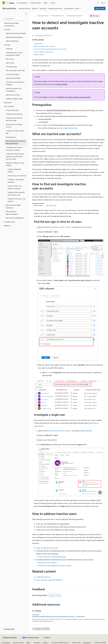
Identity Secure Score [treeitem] (13, 95)
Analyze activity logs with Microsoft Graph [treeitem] (14, 119)
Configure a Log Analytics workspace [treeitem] (16, 181)
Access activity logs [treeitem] (12, 110)
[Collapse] (26, 14)
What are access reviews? (48, 563)
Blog (28, 643)
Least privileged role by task (67, 128)
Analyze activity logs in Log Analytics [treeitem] (16, 200)
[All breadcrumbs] (34, 16)
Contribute (37, 643)
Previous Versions (18, 643)
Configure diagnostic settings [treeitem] (14, 171)
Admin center (100, 8)
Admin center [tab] (38, 205)
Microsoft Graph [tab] (51, 205)
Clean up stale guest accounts (47, 548)
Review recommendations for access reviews (55, 565)
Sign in (103, 3)
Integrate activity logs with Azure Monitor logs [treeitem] (16, 194)
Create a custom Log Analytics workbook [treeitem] (14, 187)
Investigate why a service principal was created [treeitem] (14, 149)
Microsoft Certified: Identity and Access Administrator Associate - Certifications (59, 617)
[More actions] (103, 16)
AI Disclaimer (6, 643)
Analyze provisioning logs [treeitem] (14, 114)
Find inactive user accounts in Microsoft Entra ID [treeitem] (16, 142)
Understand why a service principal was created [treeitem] (14, 54)
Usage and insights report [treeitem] (14, 99)
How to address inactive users (44, 52)
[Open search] (98, 3)
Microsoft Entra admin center (59, 227)
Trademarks (87, 643)
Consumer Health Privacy (60, 643)
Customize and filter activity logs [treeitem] (15, 132)
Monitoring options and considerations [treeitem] (14, 90)
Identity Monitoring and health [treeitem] (16, 33)
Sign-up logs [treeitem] (10, 63)
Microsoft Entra (43, 16)
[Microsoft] (4, 3)
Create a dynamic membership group (52, 557)
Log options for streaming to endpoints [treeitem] (15, 83)
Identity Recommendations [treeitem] (15, 37)
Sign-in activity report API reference (49, 580)
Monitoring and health (74, 16)
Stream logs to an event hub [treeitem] (17, 176)
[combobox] (14, 19)
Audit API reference (43, 577)
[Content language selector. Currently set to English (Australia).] (10, 638)
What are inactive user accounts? (45, 46)
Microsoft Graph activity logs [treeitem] (15, 70)
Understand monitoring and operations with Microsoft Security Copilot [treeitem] (15, 156)
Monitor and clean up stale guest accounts (74, 97)
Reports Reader (42, 125)
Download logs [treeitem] (11, 137)
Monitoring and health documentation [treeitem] (11, 24)
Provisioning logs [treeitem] (11, 67)
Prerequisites (38, 43)
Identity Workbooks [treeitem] (12, 41)
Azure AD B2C (62, 84)
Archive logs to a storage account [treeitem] (14, 126)
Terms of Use (76, 643)
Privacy (45, 643)
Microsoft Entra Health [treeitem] (13, 78)
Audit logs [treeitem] (9, 49)
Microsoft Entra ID (58, 16)
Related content (39, 55)
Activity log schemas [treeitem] (13, 74)
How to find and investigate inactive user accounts (50, 49)
